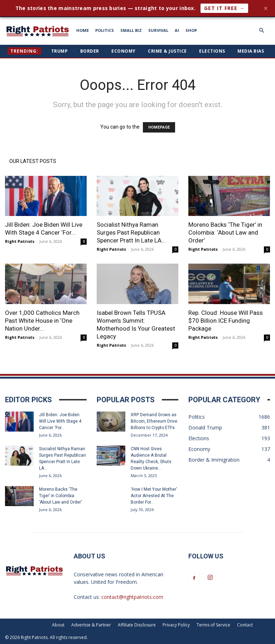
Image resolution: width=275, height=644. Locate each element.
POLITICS (105, 30)
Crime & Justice (167, 51)
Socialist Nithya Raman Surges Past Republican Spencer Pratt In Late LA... (131, 232)
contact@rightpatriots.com (132, 597)
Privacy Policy (176, 625)
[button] (261, 31)
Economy (124, 51)
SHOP (191, 30)
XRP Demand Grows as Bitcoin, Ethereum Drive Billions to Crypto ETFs (154, 421)
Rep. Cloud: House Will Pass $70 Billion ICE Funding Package (226, 321)
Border (90, 51)
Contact (245, 625)
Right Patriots (20, 241)
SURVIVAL (158, 30)
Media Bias (251, 51)
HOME (83, 30)
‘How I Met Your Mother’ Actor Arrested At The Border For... (154, 496)
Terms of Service (213, 625)
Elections (212, 51)
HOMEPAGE (159, 127)
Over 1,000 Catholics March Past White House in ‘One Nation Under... (42, 321)
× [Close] (266, 8)
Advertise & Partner (91, 625)
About (58, 625)
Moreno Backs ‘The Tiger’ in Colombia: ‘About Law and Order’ (225, 232)
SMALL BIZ (131, 30)
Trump (60, 51)
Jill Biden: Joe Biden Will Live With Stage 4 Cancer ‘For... (60, 421)
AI (177, 30)
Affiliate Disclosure (137, 625)
